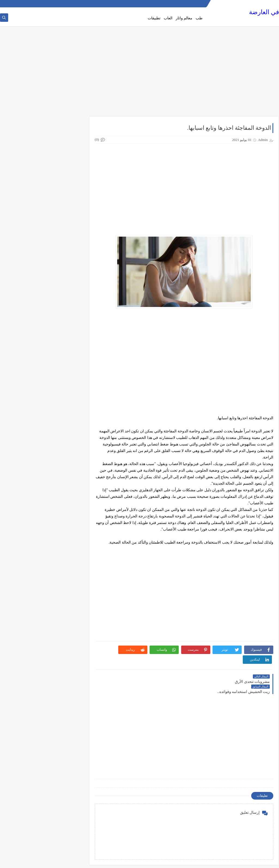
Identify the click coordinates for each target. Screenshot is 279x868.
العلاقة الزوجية (65, 338)
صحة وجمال (66, 563)
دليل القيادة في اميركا (59, 464)
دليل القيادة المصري (60, 428)
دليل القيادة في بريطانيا (58, 473)
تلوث (72, 401)
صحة (72, 554)
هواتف (70, 671)
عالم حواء (68, 599)
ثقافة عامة (67, 419)
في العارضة (264, 12)
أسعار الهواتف (65, 230)
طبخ (72, 581)
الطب (71, 320)
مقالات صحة (66, 644)
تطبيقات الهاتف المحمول (57, 383)
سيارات (70, 545)
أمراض (70, 239)
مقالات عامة (66, 653)
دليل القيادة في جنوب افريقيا (54, 491)
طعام (71, 590)
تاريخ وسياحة (66, 365)
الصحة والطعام (64, 311)
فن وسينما (68, 617)
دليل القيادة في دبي (60, 500)
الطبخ (71, 329)
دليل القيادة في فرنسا (59, 509)
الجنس (70, 293)
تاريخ (72, 356)
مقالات (70, 635)
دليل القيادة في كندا (60, 518)
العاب (168, 18)
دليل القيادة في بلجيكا (59, 482)
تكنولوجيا (69, 392)
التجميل (69, 275)
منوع (72, 662)
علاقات (70, 608)
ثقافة (71, 410)
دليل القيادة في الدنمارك (57, 437)
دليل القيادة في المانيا (59, 455)
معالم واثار (184, 18)
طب (199, 18)
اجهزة (71, 248)
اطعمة (70, 257)
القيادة (70, 347)
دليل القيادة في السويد (58, 446)
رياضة (71, 527)
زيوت (71, 536)
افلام (72, 266)
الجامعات (69, 284)
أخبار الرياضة (66, 221)
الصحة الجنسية (64, 302)
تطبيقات (154, 18)
